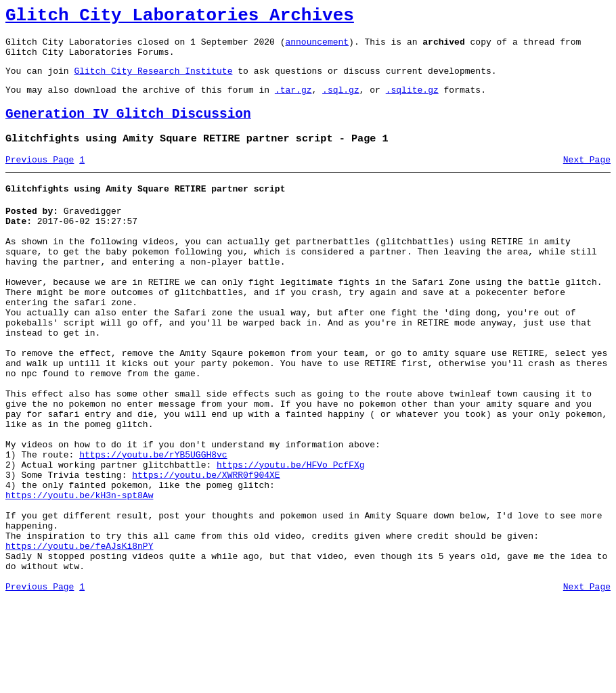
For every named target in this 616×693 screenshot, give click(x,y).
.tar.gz (293, 102)
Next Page (587, 178)
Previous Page (40, 178)
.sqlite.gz (412, 102)
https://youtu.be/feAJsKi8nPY (79, 633)
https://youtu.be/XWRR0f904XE (206, 548)
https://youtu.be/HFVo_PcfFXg (290, 536)
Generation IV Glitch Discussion (128, 128)
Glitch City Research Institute (153, 81)
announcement (317, 47)
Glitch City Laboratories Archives (180, 18)
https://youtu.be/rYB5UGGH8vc (153, 524)
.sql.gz (341, 102)
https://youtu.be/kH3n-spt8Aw (79, 573)
